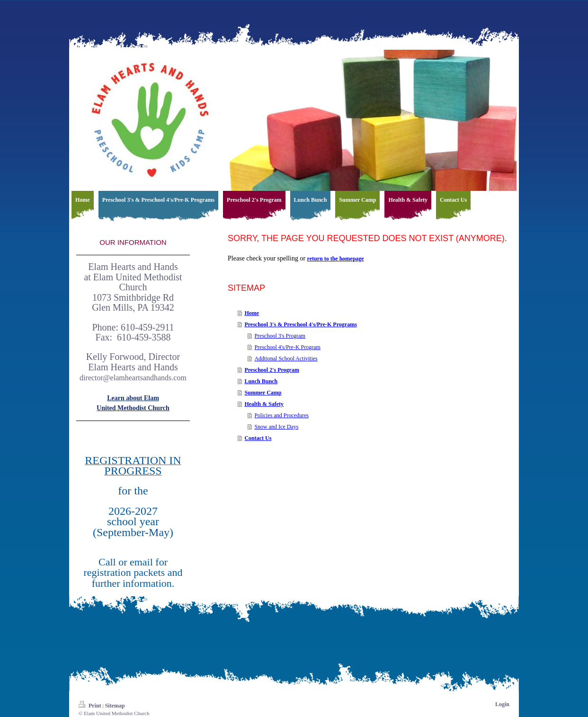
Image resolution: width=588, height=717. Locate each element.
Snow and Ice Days (276, 427)
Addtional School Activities (286, 358)
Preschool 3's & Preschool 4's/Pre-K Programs (300, 324)
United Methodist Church (133, 408)
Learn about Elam (133, 398)
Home (252, 313)
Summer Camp (263, 393)
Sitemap (115, 706)
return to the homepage (336, 259)
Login (502, 704)
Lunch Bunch (261, 381)
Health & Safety (264, 404)
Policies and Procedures (281, 415)
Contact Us (258, 438)
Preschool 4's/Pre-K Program (287, 347)
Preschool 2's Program (272, 370)
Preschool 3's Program (280, 336)
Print (91, 706)
